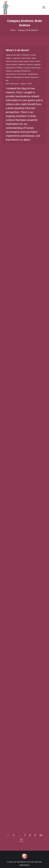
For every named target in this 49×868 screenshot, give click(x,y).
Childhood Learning (25, 65)
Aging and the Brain (13, 55)
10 (41, 835)
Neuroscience (11, 74)
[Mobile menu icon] (44, 7)
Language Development (22, 71)
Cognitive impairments (32, 68)
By (12, 84)
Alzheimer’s (26, 55)
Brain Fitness (26, 58)
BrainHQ (14, 65)
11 (21, 839)
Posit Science (22, 74)
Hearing (9, 71)
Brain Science (24, 61)
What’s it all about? (18, 50)
